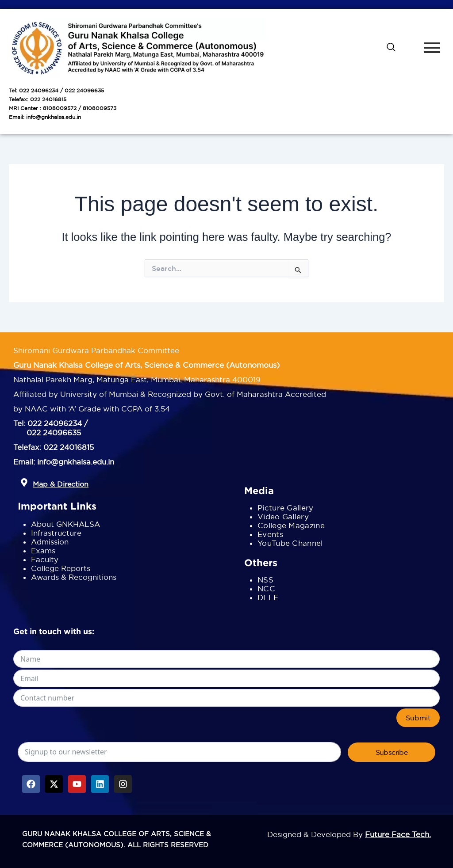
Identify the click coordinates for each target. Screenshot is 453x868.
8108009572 (60, 108)
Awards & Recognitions (74, 577)
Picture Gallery (286, 508)
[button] (24, 483)
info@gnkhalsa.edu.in (54, 117)
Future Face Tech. (398, 834)
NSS (265, 580)
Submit (418, 718)
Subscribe (392, 752)
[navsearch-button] (391, 48)
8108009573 (100, 108)
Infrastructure (56, 533)
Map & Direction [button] (61, 484)
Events (270, 534)
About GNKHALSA (65, 524)
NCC (266, 588)
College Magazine (291, 525)
